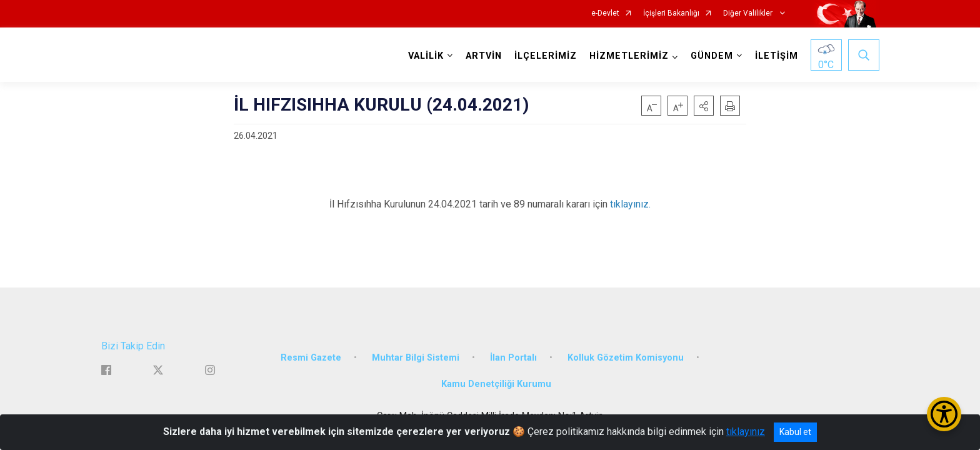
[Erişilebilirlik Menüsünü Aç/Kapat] (944, 414)
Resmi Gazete (311, 358)
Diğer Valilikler (749, 13)
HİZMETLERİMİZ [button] (629, 56)
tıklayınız (746, 432)
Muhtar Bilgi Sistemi (416, 358)
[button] (704, 106)
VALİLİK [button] (426, 56)
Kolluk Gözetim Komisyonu (626, 358)
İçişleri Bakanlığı (671, 13)
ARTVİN (484, 56)
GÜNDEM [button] (712, 56)
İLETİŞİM (777, 56)
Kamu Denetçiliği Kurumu (496, 384)
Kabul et (795, 432)
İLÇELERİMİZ (546, 56)
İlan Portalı (513, 358)
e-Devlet (605, 13)
